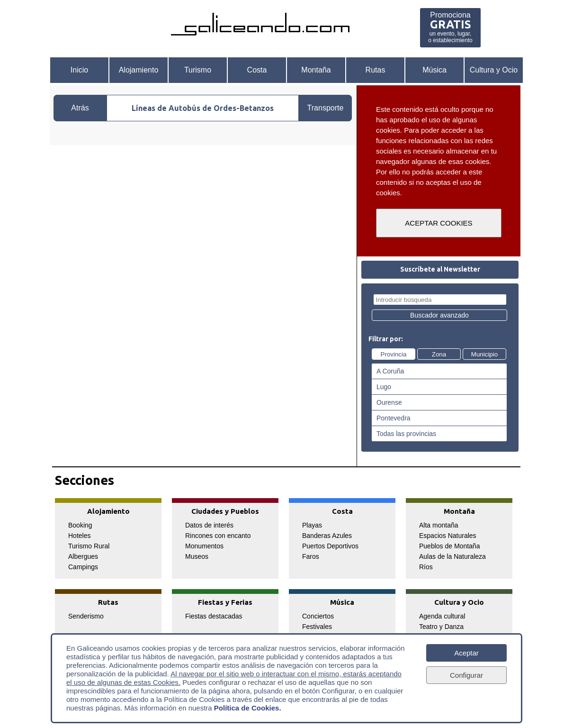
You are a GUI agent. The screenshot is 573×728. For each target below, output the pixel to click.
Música (434, 70)
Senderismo (86, 616)
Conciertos (318, 616)
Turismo (198, 70)
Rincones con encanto (218, 536)
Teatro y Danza (441, 627)
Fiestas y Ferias (225, 602)
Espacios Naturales (448, 536)
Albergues (83, 556)
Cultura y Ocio (494, 70)
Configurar (466, 675)
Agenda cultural (442, 616)
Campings (83, 567)
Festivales (317, 627)
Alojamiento (139, 70)
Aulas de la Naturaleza (452, 556)
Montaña (316, 70)
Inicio (79, 70)
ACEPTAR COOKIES (439, 223)
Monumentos (204, 546)
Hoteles (79, 536)
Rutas (376, 70)
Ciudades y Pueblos (225, 511)
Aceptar (466, 653)
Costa (257, 70)
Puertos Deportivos (330, 546)
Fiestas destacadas (214, 616)
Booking (80, 525)
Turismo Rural (89, 546)
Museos (197, 556)
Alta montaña (439, 525)
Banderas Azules (327, 536)
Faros (311, 556)
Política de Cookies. (248, 708)
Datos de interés (209, 525)
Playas (312, 525)
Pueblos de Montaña (449, 546)
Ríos (426, 567)
